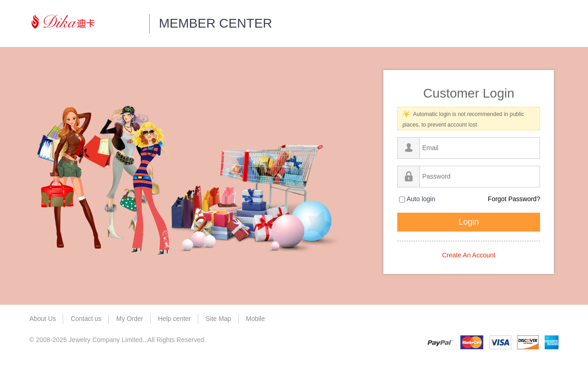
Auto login (417, 199)
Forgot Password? (514, 199)
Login (469, 222)
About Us (43, 319)
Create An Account (469, 255)
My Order (129, 319)
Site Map (218, 319)
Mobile (256, 319)
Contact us (86, 319)
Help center (175, 319)
